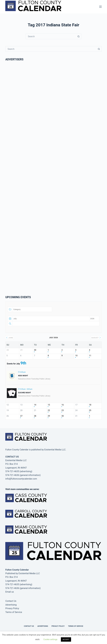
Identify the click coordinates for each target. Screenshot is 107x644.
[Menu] (100, 7)
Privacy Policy (12, 608)
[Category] (32, 309)
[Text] (56, 324)
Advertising (11, 605)
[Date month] (51, 319)
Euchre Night (24, 393)
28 (35, 416)
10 (76, 356)
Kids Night (23, 376)
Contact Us (11, 601)
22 (49, 410)
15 (49, 405)
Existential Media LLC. (55, 450)
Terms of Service (14, 612)
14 (35, 405)
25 (90, 410)
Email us (10, 592)
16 (63, 405)
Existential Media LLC (29, 573)
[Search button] (79, 36)
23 (63, 410)
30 (35, 350)
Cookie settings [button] (50, 639)
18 (90, 405)
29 (49, 416)
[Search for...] (51, 36)
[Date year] (94, 319)
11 (90, 356)
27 (21, 416)
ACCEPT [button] (66, 639)
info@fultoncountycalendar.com (21, 479)
